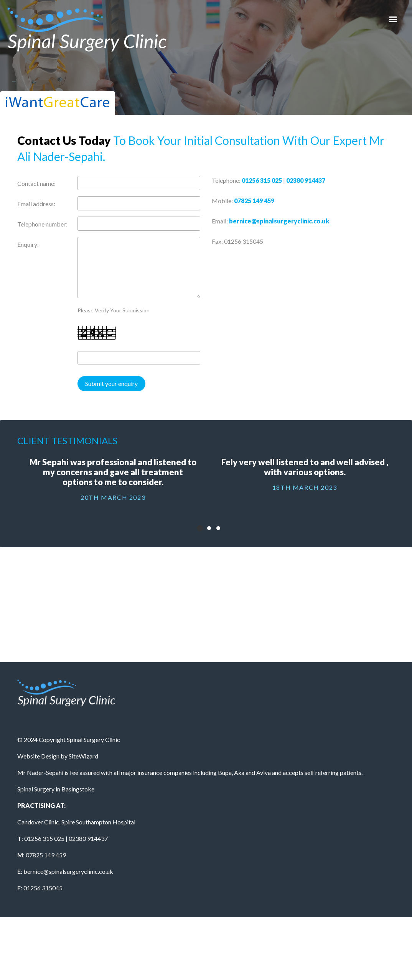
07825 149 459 (254, 201)
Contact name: (36, 183)
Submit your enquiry (111, 383)
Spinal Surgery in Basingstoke (56, 789)
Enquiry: (28, 244)
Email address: (36, 204)
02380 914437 (306, 180)
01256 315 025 (262, 180)
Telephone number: (42, 224)
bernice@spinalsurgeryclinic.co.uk (279, 221)
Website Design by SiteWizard (58, 756)
